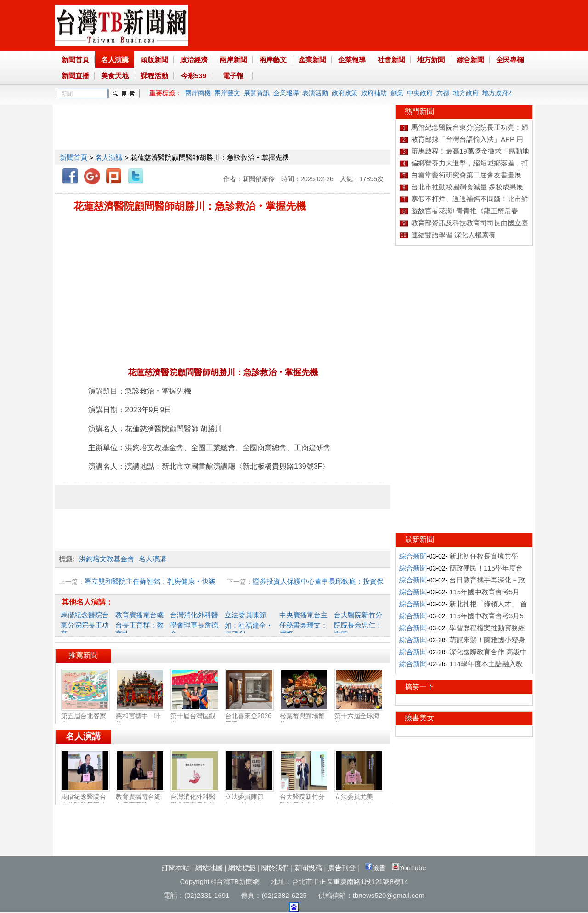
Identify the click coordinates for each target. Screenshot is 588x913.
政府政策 (345, 93)
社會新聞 (391, 60)
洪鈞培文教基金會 (107, 559)
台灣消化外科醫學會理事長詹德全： (194, 624)
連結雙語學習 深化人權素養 (453, 235)
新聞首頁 (75, 60)
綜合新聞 (470, 60)
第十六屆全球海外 (359, 716)
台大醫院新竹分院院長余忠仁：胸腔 (358, 624)
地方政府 (466, 93)
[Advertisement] (222, 126)
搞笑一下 (419, 687)
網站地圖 (209, 868)
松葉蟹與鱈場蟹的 (304, 716)
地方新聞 (431, 60)
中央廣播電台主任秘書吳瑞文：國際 (303, 624)
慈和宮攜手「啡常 (140, 716)
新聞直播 (75, 76)
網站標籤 (242, 868)
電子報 (233, 76)
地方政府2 (497, 93)
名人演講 (115, 60)
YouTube (409, 868)
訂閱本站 (175, 868)
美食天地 (115, 76)
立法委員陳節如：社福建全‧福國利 (249, 625)
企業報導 (352, 60)
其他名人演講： (87, 602)
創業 (397, 93)
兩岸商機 (198, 93)
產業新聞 (312, 60)
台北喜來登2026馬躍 (249, 716)
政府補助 (374, 93)
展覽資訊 (257, 93)
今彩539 (194, 76)
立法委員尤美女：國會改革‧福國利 (359, 802)
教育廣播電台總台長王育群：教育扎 (139, 624)
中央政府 (420, 93)
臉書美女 (419, 718)
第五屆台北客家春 (85, 716)
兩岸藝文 (273, 60)
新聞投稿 (308, 868)
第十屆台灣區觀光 (195, 716)
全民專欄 (510, 60)
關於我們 (275, 868)
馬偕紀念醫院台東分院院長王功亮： (85, 624)
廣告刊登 (342, 868)
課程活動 (154, 76)
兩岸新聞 (233, 60)
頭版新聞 (154, 60)
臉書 (375, 868)
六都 (443, 93)
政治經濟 (194, 60)
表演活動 (315, 93)
